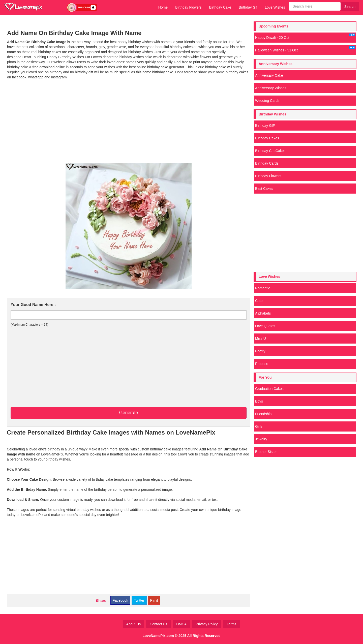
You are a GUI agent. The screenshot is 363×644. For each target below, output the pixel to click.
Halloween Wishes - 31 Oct (305, 49)
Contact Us (158, 624)
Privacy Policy (207, 624)
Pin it (154, 600)
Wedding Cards (267, 101)
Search (350, 7)
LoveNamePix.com (158, 636)
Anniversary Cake (269, 75)
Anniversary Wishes (271, 88)
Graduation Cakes (269, 389)
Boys (259, 401)
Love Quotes (265, 326)
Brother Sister (266, 452)
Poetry (260, 351)
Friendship (263, 414)
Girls (259, 426)
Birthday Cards (267, 163)
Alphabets (263, 313)
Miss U (261, 339)
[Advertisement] (128, 125)
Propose (262, 364)
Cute (259, 301)
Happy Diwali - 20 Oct (305, 37)
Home (163, 7)
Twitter (139, 600)
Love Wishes (275, 7)
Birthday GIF (265, 126)
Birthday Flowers (188, 7)
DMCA (181, 624)
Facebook (120, 600)
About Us (134, 624)
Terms (231, 624)
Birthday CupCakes (270, 151)
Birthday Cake (220, 7)
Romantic (263, 288)
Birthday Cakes (267, 138)
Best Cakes (264, 189)
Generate (128, 413)
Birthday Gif (248, 7)
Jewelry (261, 439)
